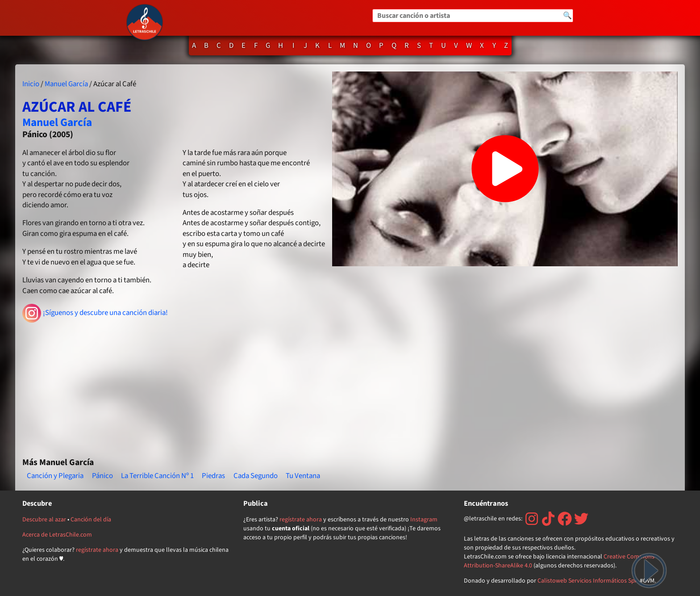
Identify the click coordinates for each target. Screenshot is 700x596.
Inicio (31, 84)
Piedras (213, 476)
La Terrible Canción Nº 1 (157, 476)
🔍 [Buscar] (567, 16)
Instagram (424, 520)
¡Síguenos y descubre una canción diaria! (95, 313)
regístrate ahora (97, 550)
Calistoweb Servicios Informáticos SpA (588, 581)
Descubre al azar (44, 520)
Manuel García (66, 84)
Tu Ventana (303, 476)
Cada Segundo (256, 476)
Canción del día (91, 520)
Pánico (102, 476)
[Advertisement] (174, 386)
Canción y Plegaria (55, 476)
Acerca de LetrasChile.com (57, 535)
